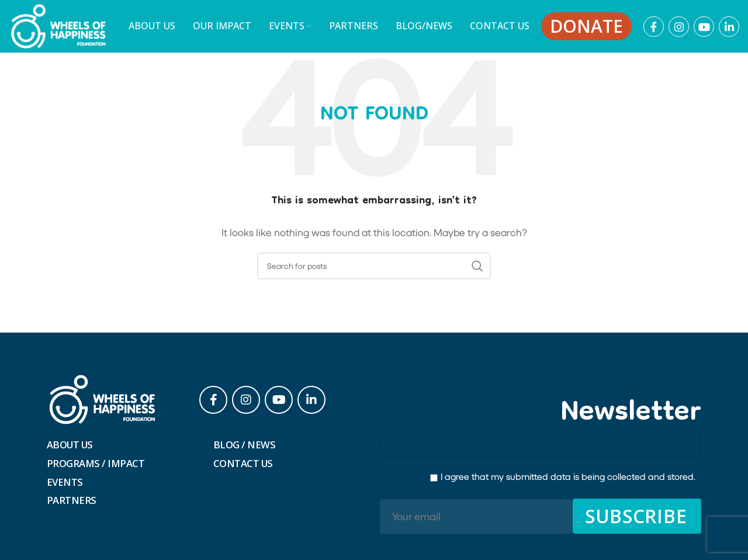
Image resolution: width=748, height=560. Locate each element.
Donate (586, 26)
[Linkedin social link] (729, 27)
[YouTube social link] (704, 27)
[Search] (374, 266)
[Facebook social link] (654, 27)
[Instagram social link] (679, 27)
